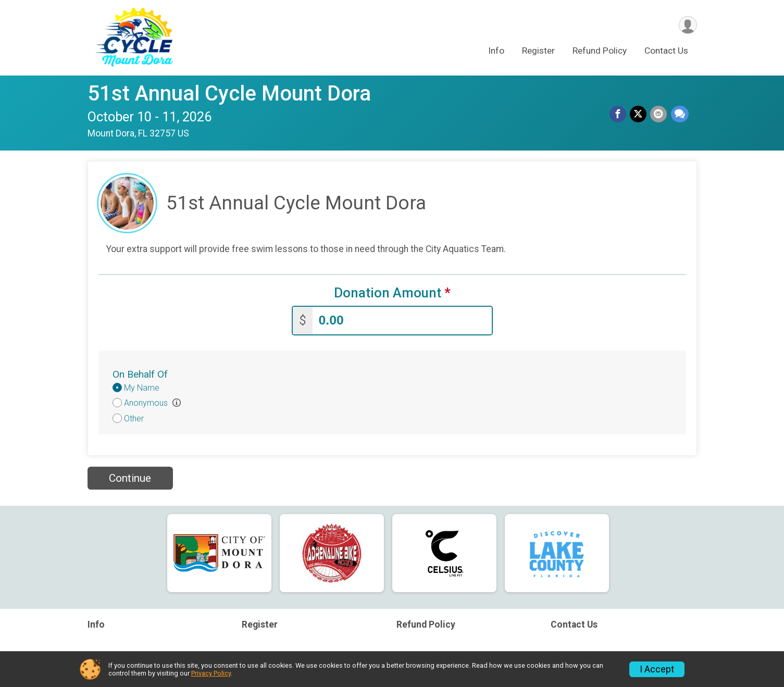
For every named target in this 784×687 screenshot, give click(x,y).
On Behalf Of (140, 373)
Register (538, 52)
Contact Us (666, 52)
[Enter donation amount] (402, 320)
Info (496, 52)
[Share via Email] (659, 115)
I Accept (657, 669)
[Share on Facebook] (620, 115)
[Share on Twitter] (640, 115)
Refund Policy (600, 52)
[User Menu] (687, 25)
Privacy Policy (211, 673)
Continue (130, 477)
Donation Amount (392, 293)
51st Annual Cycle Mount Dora (229, 93)
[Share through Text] (680, 115)
